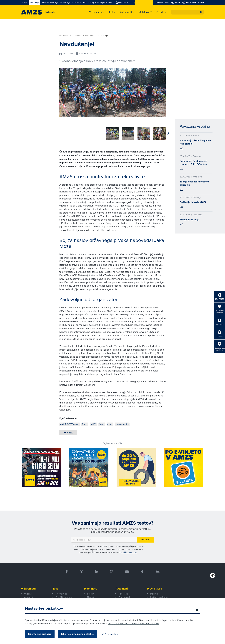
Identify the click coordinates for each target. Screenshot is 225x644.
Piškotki (154, 593)
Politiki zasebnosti (129, 551)
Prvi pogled (124, 596)
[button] (201, 12)
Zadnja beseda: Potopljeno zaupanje (195, 183)
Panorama (124, 593)
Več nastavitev (110, 634)
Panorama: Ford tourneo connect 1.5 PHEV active (193, 163)
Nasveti (91, 596)
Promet (91, 593)
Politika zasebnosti (159, 596)
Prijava (145, 539)
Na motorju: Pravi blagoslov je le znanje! (195, 142)
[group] (66, 132)
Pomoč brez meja (190, 220)
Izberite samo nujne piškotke (77, 634)
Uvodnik (28, 593)
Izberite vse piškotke (40, 634)
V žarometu (78, 36)
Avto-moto (91, 36)
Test (55, 587)
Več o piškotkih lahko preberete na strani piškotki (133, 623)
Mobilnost (90, 587)
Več (181, 148)
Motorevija (65, 36)
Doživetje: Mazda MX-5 (193, 202)
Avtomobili (122, 587)
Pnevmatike (61, 593)
